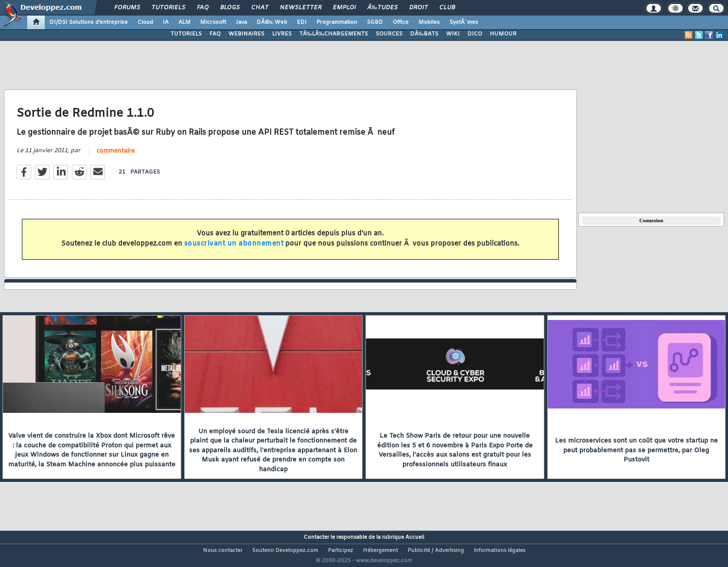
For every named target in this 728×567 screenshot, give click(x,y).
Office (401, 22)
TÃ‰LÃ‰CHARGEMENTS (334, 34)
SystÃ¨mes (464, 22)
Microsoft (213, 22)
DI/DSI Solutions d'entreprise (89, 22)
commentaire (116, 157)
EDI (302, 22)
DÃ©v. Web (272, 22)
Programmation (337, 22)
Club (447, 8)
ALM (184, 22)
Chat (260, 8)
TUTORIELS (186, 34)
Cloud (145, 22)
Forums (127, 8)
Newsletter (301, 8)
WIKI (453, 34)
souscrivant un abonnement (234, 250)
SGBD (375, 22)
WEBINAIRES (246, 34)
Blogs (230, 8)
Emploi (344, 8)
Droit (418, 8)
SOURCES (389, 34)
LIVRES (282, 34)
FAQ (203, 8)
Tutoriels (168, 8)
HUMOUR (503, 34)
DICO (475, 34)
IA (166, 22)
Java (241, 22)
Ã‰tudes (382, 8)
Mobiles (429, 22)
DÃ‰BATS (424, 34)
